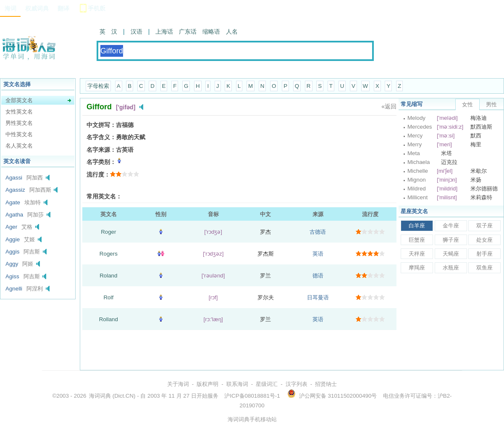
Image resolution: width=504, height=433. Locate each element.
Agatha (14, 215)
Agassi (14, 178)
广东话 (188, 32)
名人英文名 (19, 146)
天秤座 (417, 254)
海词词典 (100, 396)
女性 (467, 104)
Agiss (12, 276)
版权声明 (207, 384)
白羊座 (417, 226)
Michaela (419, 162)
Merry (415, 144)
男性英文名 (19, 123)
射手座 (484, 254)
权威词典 (37, 8)
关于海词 (178, 384)
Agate (13, 202)
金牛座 (451, 226)
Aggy (12, 264)
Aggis (12, 252)
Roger (108, 232)
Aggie (13, 239)
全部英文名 (19, 100)
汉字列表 (297, 384)
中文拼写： (101, 125)
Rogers (109, 254)
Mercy (415, 136)
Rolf (108, 297)
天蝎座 (451, 254)
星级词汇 (267, 384)
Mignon (417, 180)
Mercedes (420, 127)
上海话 (164, 32)
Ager (11, 227)
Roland (108, 276)
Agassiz (15, 190)
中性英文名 (19, 134)
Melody (416, 118)
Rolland (109, 319)
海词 (10, 8)
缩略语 (211, 32)
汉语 (136, 32)
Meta (414, 153)
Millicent (417, 197)
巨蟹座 (417, 240)
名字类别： (101, 162)
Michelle (418, 171)
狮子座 (451, 240)
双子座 (484, 226)
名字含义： (101, 137)
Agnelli (14, 289)
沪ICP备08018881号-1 (252, 396)
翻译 (63, 8)
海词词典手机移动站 (252, 419)
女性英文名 (19, 112)
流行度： (98, 174)
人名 (232, 32)
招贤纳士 (326, 384)
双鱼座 (484, 268)
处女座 (484, 240)
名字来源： (101, 150)
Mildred (417, 189)
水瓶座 (451, 268)
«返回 (389, 106)
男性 (491, 104)
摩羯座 (417, 268)
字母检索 (98, 86)
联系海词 (237, 384)
